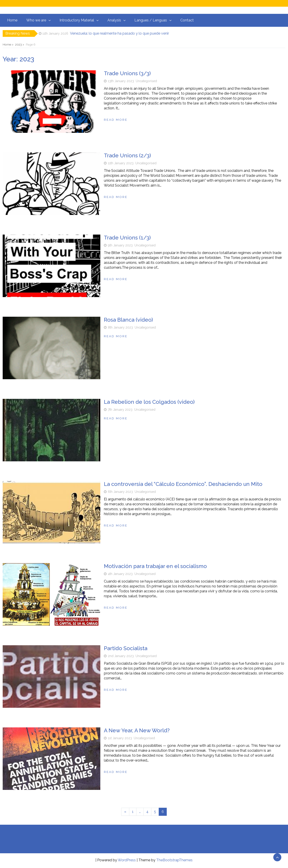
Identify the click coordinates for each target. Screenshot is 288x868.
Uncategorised (146, 81)
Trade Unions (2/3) (127, 155)
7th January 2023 (120, 410)
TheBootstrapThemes (174, 860)
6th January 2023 (120, 492)
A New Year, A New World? (137, 730)
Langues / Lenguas (151, 20)
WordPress (127, 860)
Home (12, 20)
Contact (187, 20)
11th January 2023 (121, 163)
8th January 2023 (120, 327)
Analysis (114, 20)
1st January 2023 (120, 738)
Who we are (36, 20)
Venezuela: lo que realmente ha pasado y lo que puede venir (119, 33)
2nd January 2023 (121, 656)
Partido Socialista (126, 648)
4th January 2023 (120, 574)
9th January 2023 (120, 245)
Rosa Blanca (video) (128, 320)
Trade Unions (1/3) (127, 238)
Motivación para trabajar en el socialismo (155, 566)
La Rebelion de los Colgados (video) (149, 402)
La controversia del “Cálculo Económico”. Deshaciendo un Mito (183, 484)
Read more (116, 120)
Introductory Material (77, 20)
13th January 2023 (121, 81)
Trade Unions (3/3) (127, 73)
